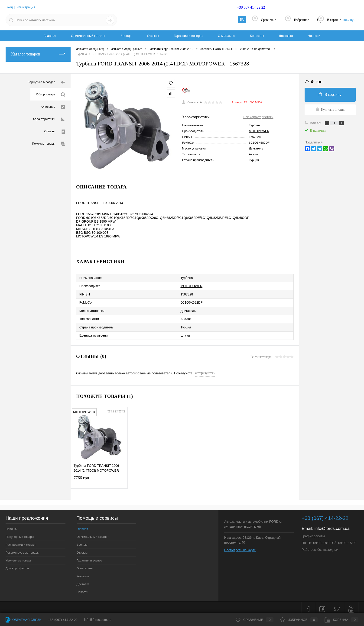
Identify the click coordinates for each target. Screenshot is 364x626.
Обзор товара (50, 95)
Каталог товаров (38, 54)
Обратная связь (23, 620)
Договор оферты (17, 566)
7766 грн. (99, 479)
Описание (53, 107)
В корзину (330, 94)
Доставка (286, 36)
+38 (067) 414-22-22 (63, 620)
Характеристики (49, 119)
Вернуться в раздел (46, 82)
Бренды (126, 36)
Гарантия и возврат (188, 36)
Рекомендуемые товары (23, 550)
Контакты (257, 36)
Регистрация (26, 7)
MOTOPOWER (259, 131)
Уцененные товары (19, 558)
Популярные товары (20, 534)
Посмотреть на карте (240, 547)
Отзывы (153, 36)
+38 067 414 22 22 (251, 7)
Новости (314, 36)
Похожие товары (49, 144)
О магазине (226, 36)
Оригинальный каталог (88, 36)
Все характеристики (258, 117)
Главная (50, 36)
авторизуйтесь (205, 370)
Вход (9, 7)
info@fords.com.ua (332, 526)
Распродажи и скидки (20, 542)
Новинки (11, 526)
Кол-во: (316, 123)
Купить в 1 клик (330, 109)
